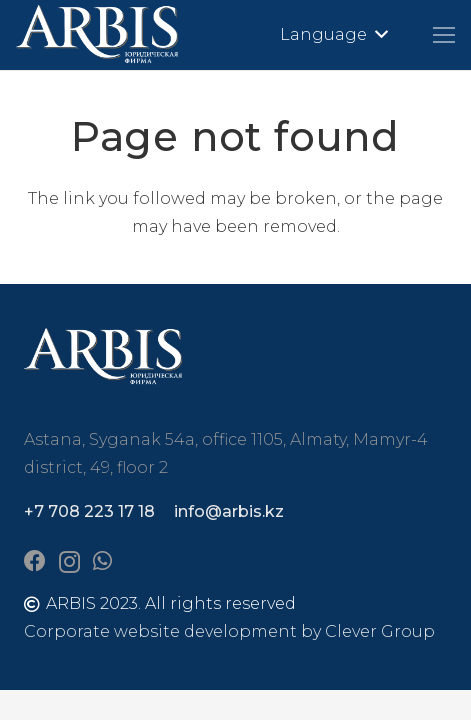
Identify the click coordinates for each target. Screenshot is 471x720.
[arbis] (98, 35)
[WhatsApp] (102, 561)
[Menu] (444, 35)
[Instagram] (69, 562)
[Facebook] (35, 561)
